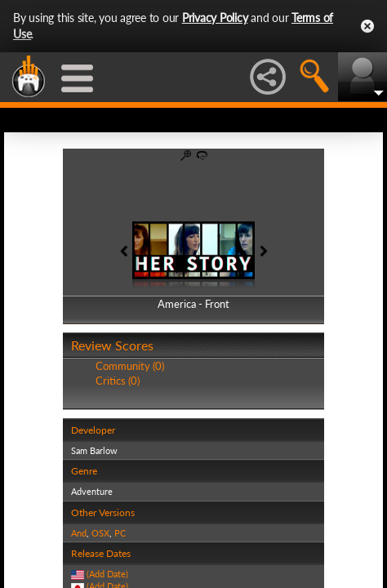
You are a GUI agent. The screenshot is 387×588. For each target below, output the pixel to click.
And (79, 533)
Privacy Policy (215, 18)
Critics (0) (118, 381)
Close (367, 26)
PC (120, 533)
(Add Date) (107, 574)
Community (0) (130, 366)
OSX (100, 533)
